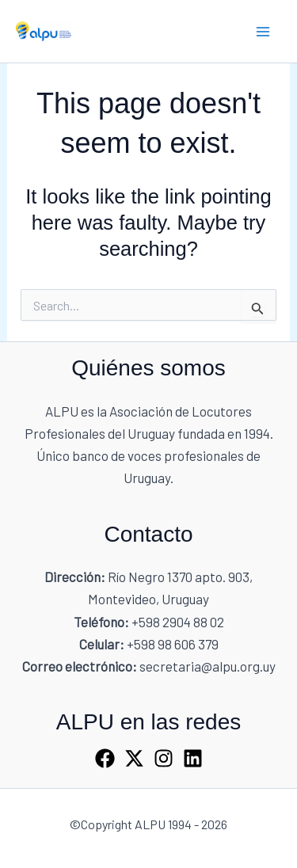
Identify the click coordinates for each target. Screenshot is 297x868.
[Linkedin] (193, 758)
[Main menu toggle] (264, 32)
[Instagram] (164, 758)
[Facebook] (105, 758)
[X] (134, 758)
